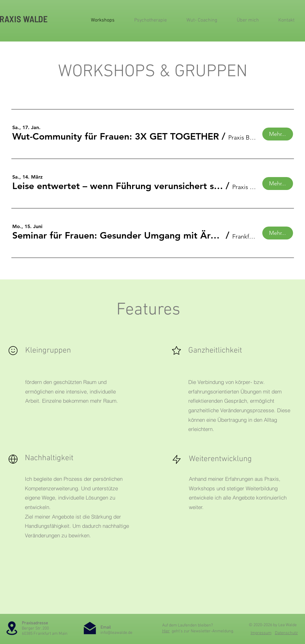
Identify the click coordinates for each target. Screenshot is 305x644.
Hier (166, 631)
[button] (116, 136)
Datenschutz (286, 633)
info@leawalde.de (116, 633)
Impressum (261, 633)
